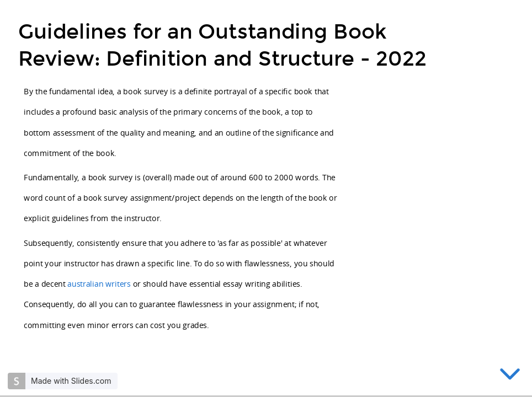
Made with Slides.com (71, 381)
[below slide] (510, 376)
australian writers (99, 284)
